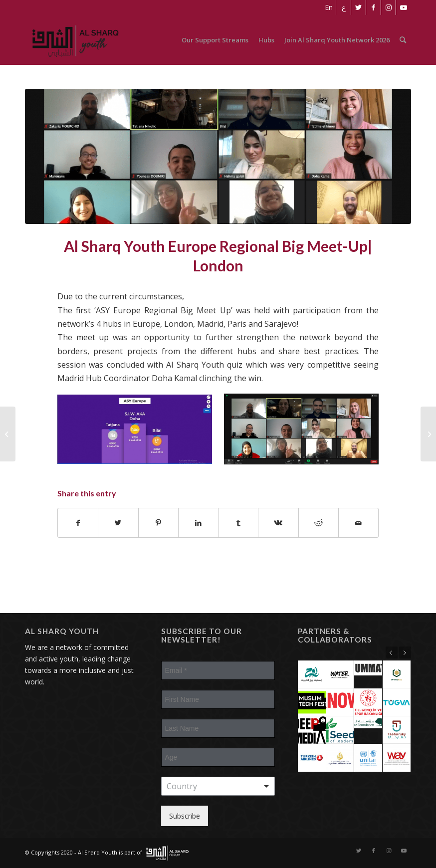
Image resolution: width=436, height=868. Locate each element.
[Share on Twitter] (118, 523)
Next (405, 652)
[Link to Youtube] (404, 7)
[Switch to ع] (343, 7)
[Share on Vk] (278, 523)
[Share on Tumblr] (238, 523)
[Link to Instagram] (388, 7)
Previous (392, 652)
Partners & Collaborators (335, 635)
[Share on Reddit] (319, 523)
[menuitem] (329, 7)
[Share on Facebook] (78, 523)
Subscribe (185, 816)
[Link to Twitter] (358, 7)
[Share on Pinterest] (158, 523)
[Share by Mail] (358, 523)
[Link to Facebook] (373, 7)
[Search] (403, 40)
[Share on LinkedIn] (198, 523)
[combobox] (218, 786)
